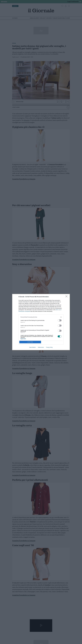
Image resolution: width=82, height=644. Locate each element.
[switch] (60, 320)
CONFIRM (30, 342)
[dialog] (41, 322)
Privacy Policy (49, 347)
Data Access (41, 347)
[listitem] (41, 317)
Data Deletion (32, 347)
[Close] (67, 297)
